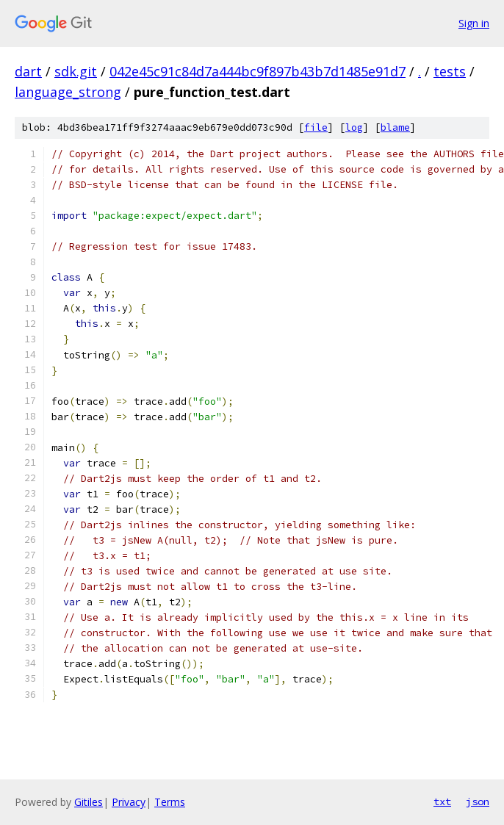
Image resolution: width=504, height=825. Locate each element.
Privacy (129, 802)
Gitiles (89, 802)
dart (28, 71)
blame (395, 127)
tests (450, 71)
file (316, 127)
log (354, 127)
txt (442, 801)
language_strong (68, 92)
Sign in (474, 23)
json (478, 801)
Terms (170, 802)
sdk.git (76, 71)
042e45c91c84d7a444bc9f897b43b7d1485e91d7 (258, 71)
